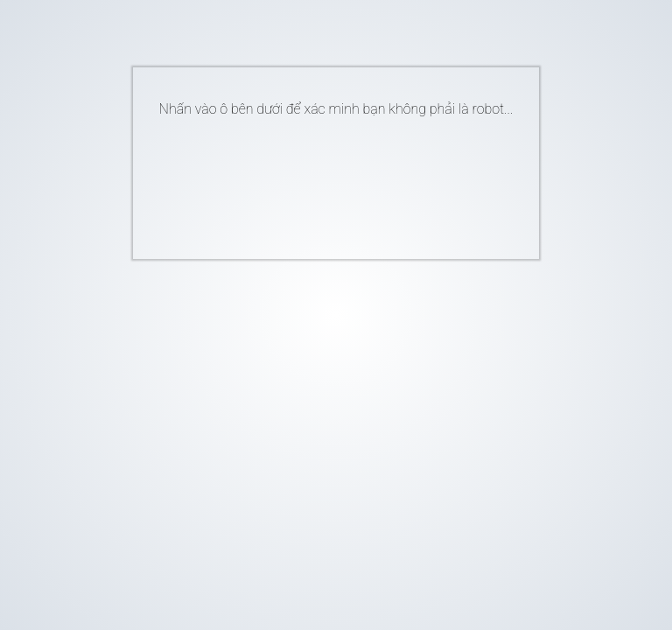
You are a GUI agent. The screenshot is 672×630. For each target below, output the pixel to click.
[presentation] (310, 181)
